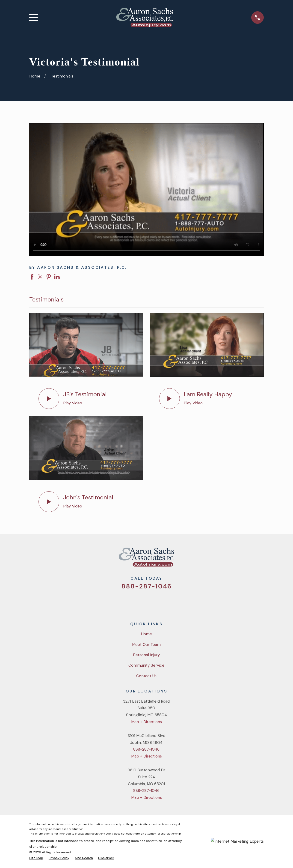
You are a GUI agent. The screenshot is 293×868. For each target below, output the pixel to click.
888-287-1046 (146, 586)
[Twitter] (128, 603)
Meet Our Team (146, 644)
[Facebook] (140, 603)
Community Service (146, 665)
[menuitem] (36, 858)
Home (146, 634)
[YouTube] (153, 603)
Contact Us (146, 676)
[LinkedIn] (165, 603)
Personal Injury (146, 655)
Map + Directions (146, 722)
